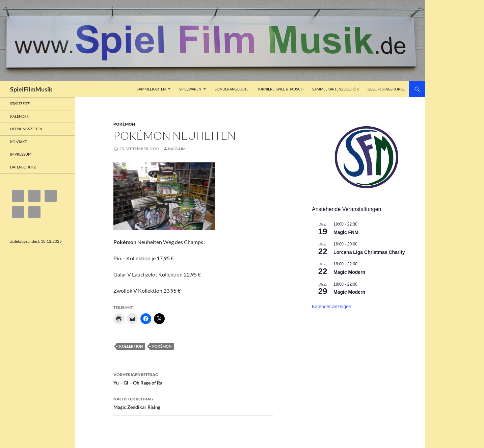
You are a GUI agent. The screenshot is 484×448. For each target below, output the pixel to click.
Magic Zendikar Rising (193, 402)
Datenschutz (23, 167)
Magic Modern (349, 272)
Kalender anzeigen (332, 307)
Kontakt (18, 142)
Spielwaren (190, 89)
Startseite (20, 103)
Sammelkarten (151, 89)
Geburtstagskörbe (386, 89)
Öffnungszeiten (26, 129)
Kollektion (131, 346)
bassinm (177, 149)
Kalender (19, 116)
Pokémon (124, 124)
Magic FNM (346, 232)
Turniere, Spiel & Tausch (280, 89)
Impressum (21, 154)
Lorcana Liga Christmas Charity (369, 252)
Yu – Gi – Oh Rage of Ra (193, 378)
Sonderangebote (232, 89)
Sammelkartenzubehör (335, 89)
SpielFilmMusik (31, 89)
